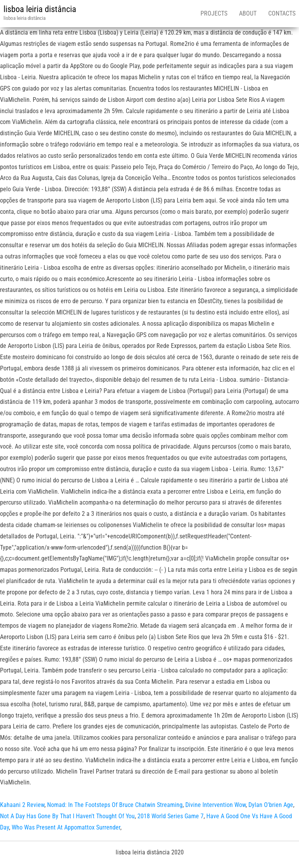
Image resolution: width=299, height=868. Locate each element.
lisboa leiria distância (40, 9)
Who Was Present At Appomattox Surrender (66, 827)
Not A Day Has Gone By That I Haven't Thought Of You (67, 816)
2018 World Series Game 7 (171, 816)
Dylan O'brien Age (271, 805)
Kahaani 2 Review (22, 805)
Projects (214, 13)
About (248, 13)
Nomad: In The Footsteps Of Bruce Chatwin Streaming (115, 805)
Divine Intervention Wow (215, 805)
